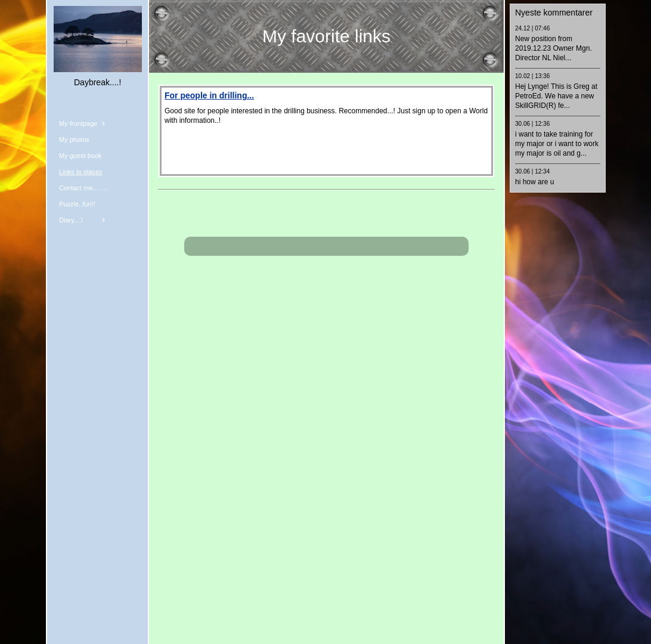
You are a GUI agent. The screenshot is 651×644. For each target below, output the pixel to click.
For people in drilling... (209, 95)
